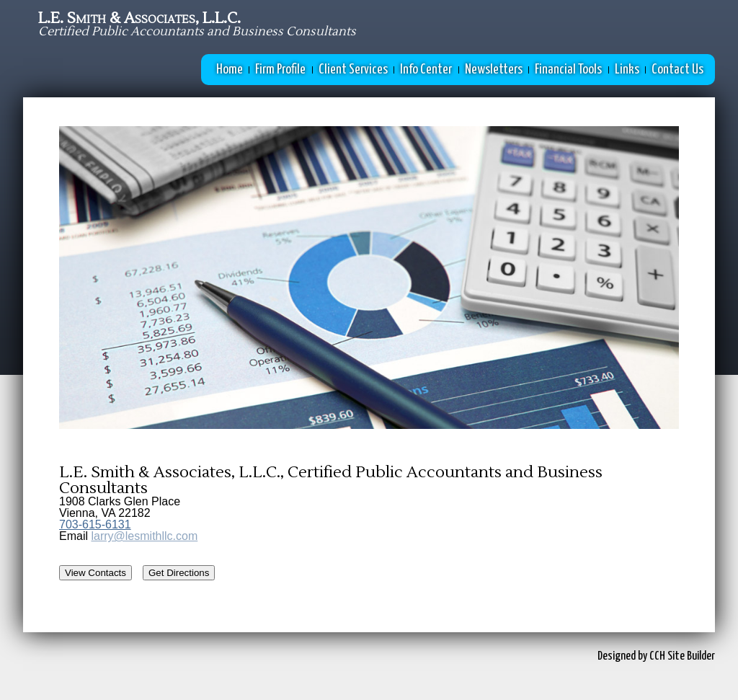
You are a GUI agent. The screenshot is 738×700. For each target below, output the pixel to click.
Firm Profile (280, 70)
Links (627, 70)
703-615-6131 (95, 524)
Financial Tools (568, 70)
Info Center (426, 70)
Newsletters (494, 70)
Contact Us (677, 70)
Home (230, 70)
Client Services (353, 70)
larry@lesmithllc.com (144, 536)
